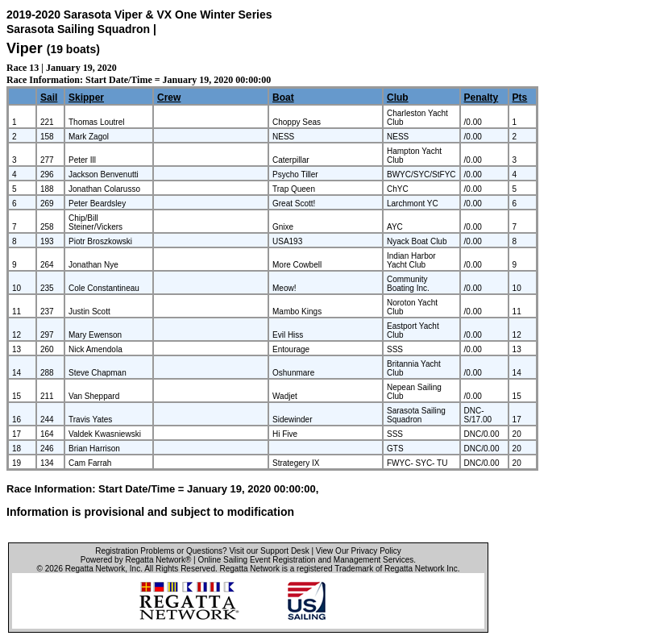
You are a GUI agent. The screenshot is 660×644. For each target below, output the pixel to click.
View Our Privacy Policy (359, 551)
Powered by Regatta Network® (136, 560)
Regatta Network (95, 569)
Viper (25, 48)
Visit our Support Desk (269, 551)
